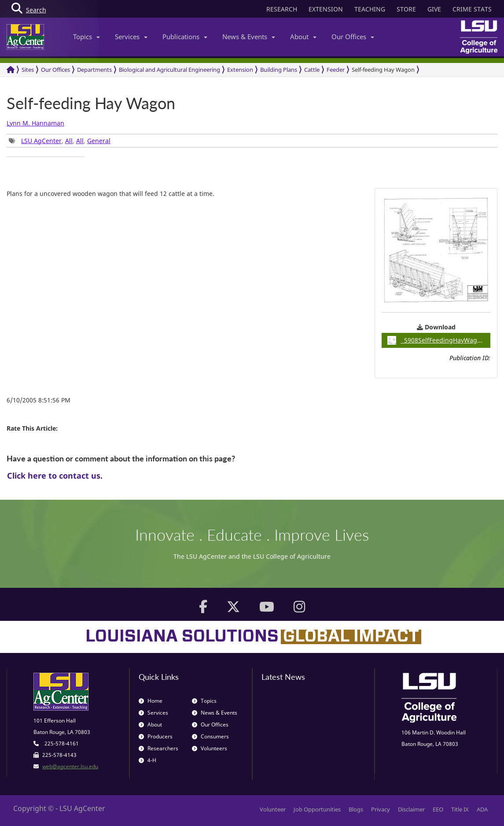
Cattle (312, 70)
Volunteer (273, 809)
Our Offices (353, 37)
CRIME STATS (472, 9)
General (99, 141)
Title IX (460, 809)
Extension (240, 70)
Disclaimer (411, 809)
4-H (147, 760)
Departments (94, 70)
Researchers (158, 748)
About (303, 37)
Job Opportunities (317, 809)
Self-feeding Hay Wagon (383, 70)
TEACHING (370, 9)
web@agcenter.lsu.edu (70, 766)
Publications (185, 37)
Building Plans (279, 70)
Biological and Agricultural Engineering (169, 70)
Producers (156, 736)
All (69, 141)
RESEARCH (282, 9)
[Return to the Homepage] (11, 70)
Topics (86, 37)
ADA (482, 809)
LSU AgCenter (41, 141)
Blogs (356, 809)
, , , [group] (60, 141)
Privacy (381, 809)
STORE (406, 9)
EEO (438, 809)
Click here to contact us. (55, 476)
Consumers (210, 736)
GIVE (434, 9)
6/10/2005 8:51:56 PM (39, 400)
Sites (28, 70)
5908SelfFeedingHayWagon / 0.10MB (439, 340)
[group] (46, 157)
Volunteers (210, 748)
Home (151, 701)
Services (131, 37)
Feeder (336, 70)
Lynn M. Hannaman (35, 123)
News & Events (249, 37)
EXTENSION (326, 9)
